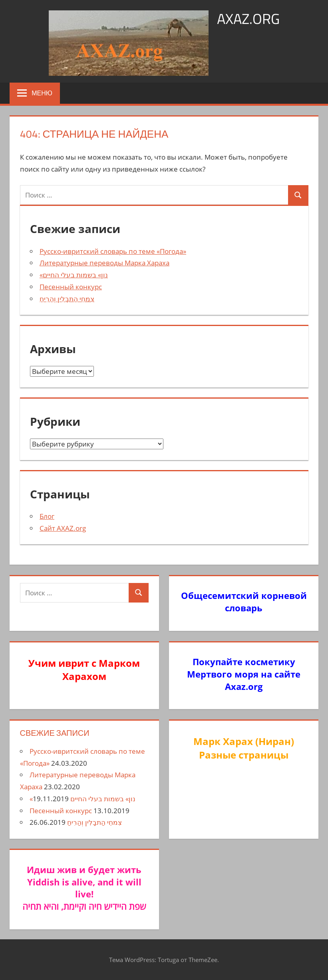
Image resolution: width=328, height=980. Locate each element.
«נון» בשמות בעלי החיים (74, 275)
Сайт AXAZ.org (63, 528)
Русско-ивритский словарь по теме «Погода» (113, 251)
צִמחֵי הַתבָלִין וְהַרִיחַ (67, 299)
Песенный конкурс (71, 287)
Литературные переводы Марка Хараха (104, 263)
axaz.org (248, 19)
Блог (47, 516)
